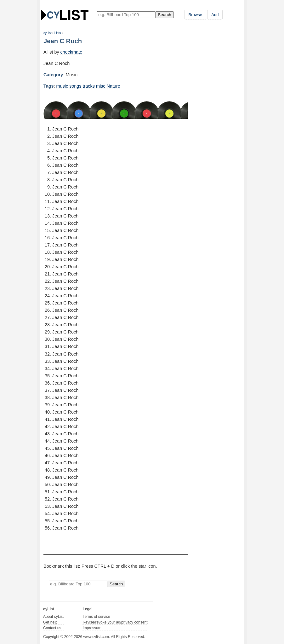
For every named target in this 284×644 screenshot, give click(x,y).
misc (101, 86)
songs (75, 86)
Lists (58, 33)
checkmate (71, 52)
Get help (50, 622)
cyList (48, 33)
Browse (195, 15)
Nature (114, 86)
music (62, 86)
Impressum (92, 628)
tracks (89, 86)
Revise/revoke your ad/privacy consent (115, 622)
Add (215, 15)
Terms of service (96, 617)
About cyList (53, 617)
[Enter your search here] (126, 15)
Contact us (52, 628)
